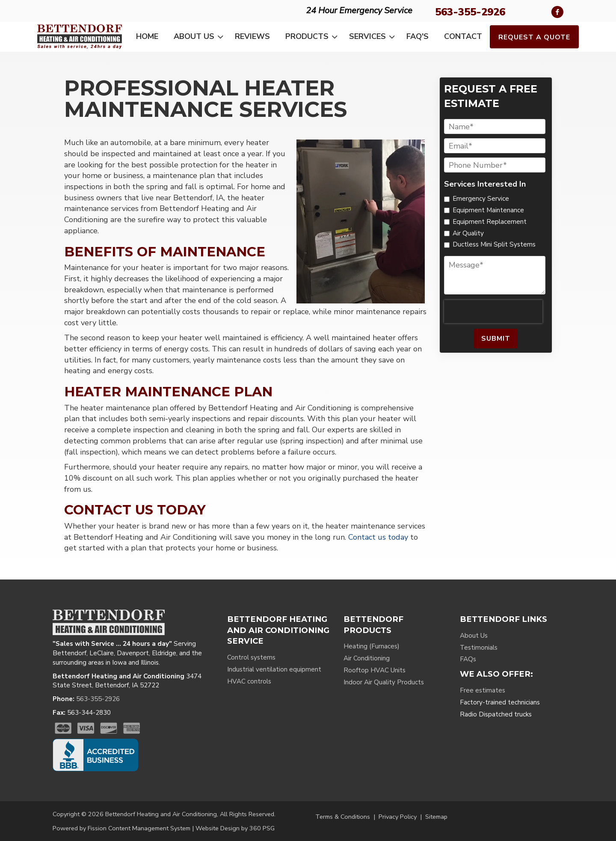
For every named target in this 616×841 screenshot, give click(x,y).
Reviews (252, 36)
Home (147, 36)
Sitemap (436, 817)
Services (374, 37)
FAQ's (418, 36)
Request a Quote (534, 37)
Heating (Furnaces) (372, 646)
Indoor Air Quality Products (384, 682)
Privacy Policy (398, 817)
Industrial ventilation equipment (274, 669)
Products (313, 37)
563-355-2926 (470, 12)
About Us (200, 37)
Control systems (251, 657)
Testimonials (479, 648)
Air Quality (468, 233)
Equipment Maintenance (488, 210)
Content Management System (149, 828)
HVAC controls (249, 681)
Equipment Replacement (490, 222)
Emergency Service (481, 199)
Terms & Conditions (343, 817)
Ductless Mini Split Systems (494, 244)
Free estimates (483, 690)
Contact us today (378, 537)
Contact (463, 36)
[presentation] (493, 312)
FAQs (468, 659)
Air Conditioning (367, 658)
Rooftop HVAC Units (375, 670)
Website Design (218, 828)
